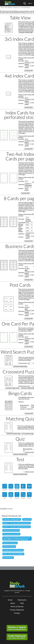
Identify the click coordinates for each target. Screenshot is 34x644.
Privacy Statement (17, 610)
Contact (17, 613)
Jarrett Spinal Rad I (25, 8)
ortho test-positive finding (11, 534)
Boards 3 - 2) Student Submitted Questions (17, 527)
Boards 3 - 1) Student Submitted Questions (17, 523)
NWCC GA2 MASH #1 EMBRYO (13, 554)
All (6, 8)
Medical (10, 8)
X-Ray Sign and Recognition (12, 519)
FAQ (22, 603)
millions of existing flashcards (17, 628)
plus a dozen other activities (17, 637)
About (13, 603)
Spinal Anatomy (8, 558)
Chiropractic (16, 8)
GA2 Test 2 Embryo (9, 547)
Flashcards (22, 600)
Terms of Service (17, 607)
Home (10, 600)
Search (2, 8)
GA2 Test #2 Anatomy (10, 543)
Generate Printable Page (26, 32)
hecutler (10, 509)
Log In (30, 3)
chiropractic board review (11, 530)
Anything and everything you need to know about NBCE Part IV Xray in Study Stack (17, 538)
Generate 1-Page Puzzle (12, 388)
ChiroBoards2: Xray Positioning (13, 550)
